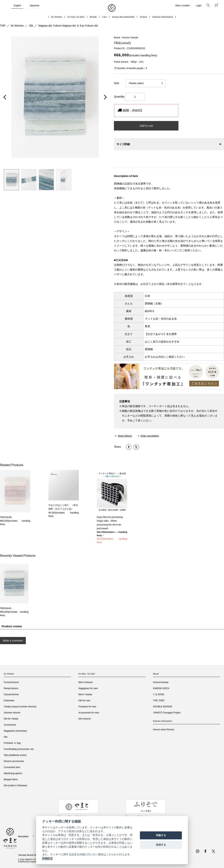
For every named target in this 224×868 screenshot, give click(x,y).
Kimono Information (163, 17)
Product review (12, 626)
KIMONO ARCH (161, 688)
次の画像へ (104, 97)
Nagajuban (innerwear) (15, 731)
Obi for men (84, 701)
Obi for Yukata (11, 719)
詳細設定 (47, 858)
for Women (57, 17)
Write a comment (13, 641)
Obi (31, 26)
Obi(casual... (6, 608)
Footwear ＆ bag (12, 743)
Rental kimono (11, 688)
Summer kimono (12, 713)
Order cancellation (150, 436)
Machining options (13, 773)
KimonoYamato (161, 682)
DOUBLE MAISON (162, 707)
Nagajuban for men (88, 688)
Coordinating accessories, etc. (19, 749)
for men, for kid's (76, 17)
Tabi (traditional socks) (15, 755)
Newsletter (23, 837)
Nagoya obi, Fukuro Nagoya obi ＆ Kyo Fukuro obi (68, 26)
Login (199, 6)
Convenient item (12, 767)
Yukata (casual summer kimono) (20, 707)
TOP (3, 26)
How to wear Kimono (164, 730)
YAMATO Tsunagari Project (167, 713)
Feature (143, 17)
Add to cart (146, 126)
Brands (93, 17)
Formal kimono (11, 682)
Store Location (183, 6)
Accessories (10, 725)
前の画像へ (6, 97)
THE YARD (159, 701)
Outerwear (9, 701)
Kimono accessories (14, 761)
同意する (161, 835)
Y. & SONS (159, 694)
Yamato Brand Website (30, 855)
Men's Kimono (86, 682)
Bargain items (11, 779)
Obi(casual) (6, 517)
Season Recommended (123, 17)
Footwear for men (87, 707)
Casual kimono (11, 694)
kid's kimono (85, 719)
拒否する (161, 845)
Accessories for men (89, 713)
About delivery (125, 436)
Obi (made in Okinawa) (15, 785)
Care (105, 17)
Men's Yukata (85, 694)
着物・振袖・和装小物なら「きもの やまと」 (112, 8)
